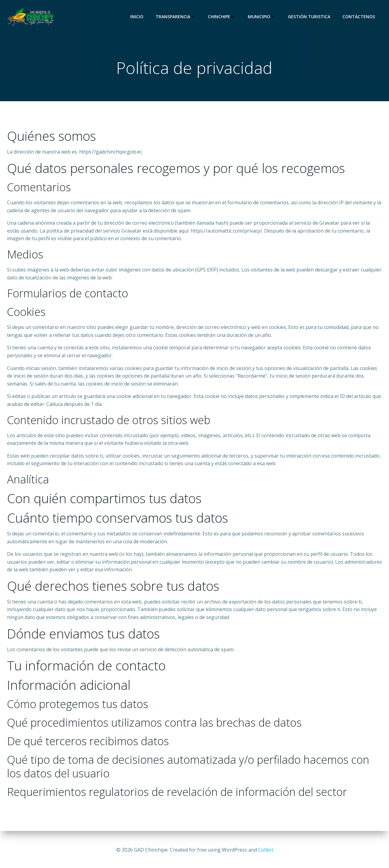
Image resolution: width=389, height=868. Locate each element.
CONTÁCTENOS (360, 17)
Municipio (263, 17)
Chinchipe (223, 17)
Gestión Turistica (310, 17)
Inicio (138, 17)
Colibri (266, 850)
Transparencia (177, 17)
